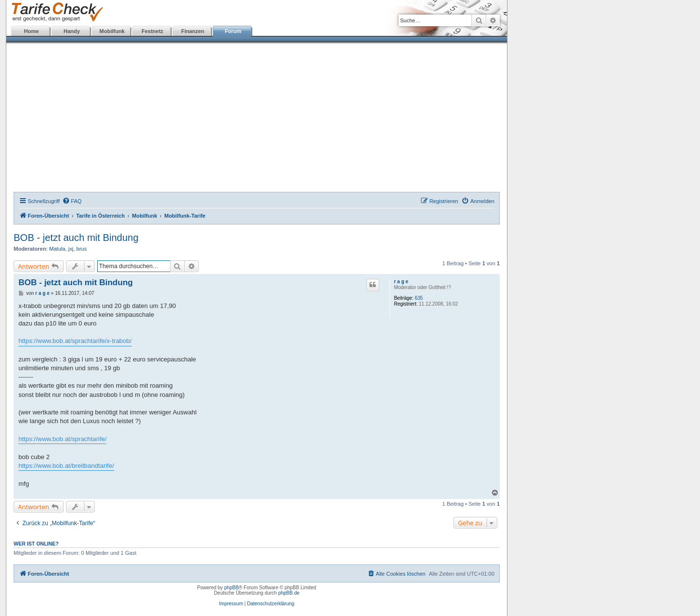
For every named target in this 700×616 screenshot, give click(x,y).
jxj (71, 249)
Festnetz (152, 31)
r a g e (401, 282)
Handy (72, 31)
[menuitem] (72, 201)
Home (31, 31)
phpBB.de (289, 593)
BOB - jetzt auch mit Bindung (76, 238)
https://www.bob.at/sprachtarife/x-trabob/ (75, 341)
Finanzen (193, 31)
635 (419, 298)
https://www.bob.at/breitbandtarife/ (66, 466)
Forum (233, 31)
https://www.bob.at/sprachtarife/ (62, 439)
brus (81, 249)
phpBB (231, 588)
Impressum (231, 604)
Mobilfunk (112, 31)
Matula (57, 249)
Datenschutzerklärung (271, 604)
